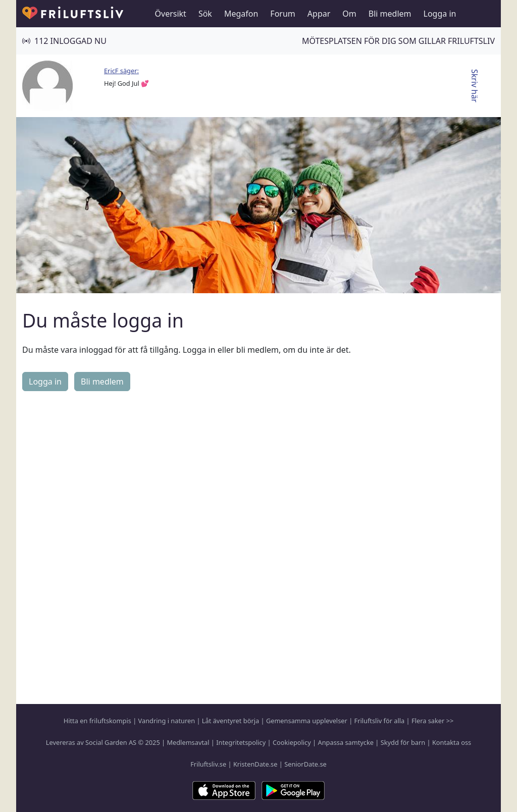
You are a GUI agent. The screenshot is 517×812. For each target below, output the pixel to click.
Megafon (241, 14)
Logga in (440, 14)
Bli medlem (390, 14)
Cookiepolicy (292, 742)
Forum (282, 14)
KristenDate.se (255, 764)
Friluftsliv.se (208, 764)
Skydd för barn (403, 742)
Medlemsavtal (188, 742)
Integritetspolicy (241, 742)
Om (349, 14)
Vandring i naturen (167, 721)
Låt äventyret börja (230, 721)
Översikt (171, 14)
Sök (205, 14)
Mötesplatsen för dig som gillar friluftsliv (398, 41)
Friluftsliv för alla (380, 721)
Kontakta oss (452, 742)
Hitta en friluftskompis (97, 721)
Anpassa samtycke (346, 742)
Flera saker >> (432, 721)
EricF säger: (121, 71)
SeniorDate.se (305, 764)
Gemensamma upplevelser (307, 721)
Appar (319, 14)
